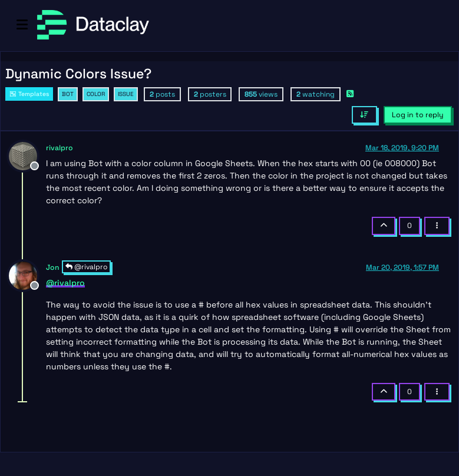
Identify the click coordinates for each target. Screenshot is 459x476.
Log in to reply (418, 115)
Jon (53, 267)
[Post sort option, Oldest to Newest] (364, 115)
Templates (29, 94)
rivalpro (60, 148)
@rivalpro (86, 267)
